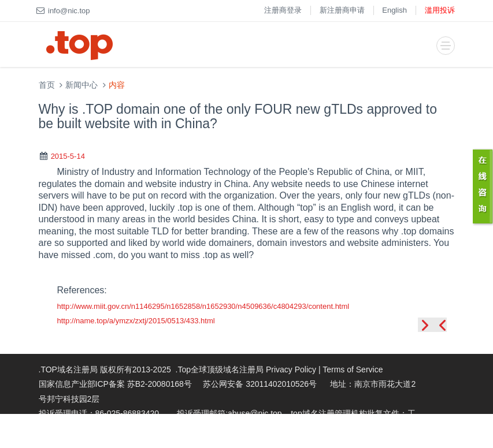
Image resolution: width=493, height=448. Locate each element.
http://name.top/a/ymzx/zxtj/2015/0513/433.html (136, 321)
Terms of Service (353, 369)
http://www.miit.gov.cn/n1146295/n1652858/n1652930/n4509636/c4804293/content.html (203, 306)
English (394, 10)
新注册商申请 (342, 10)
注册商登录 (283, 10)
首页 (47, 85)
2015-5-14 (68, 156)
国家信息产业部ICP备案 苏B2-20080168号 (115, 384)
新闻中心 (81, 85)
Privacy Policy (291, 369)
